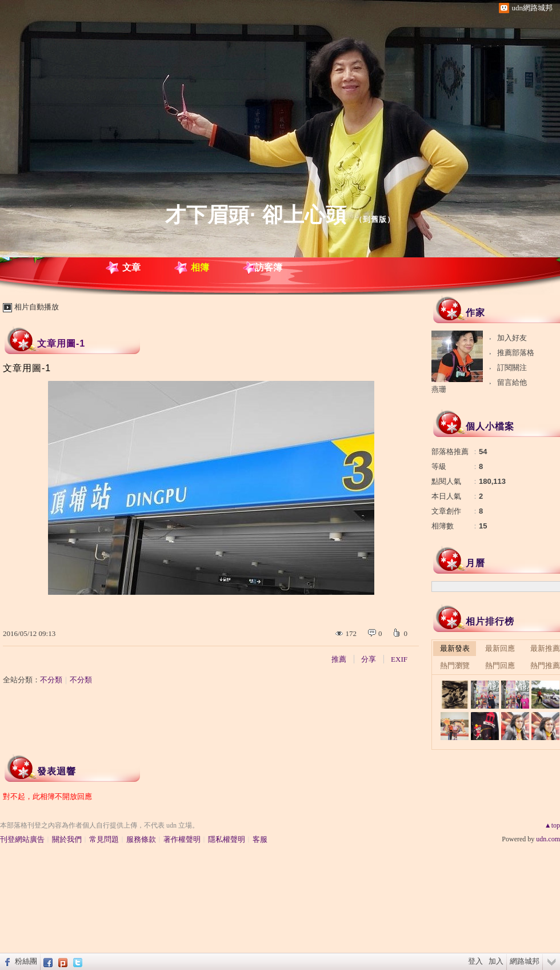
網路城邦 (525, 961)
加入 (496, 961)
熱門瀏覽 (455, 665)
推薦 (339, 659)
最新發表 (455, 648)
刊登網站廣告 (22, 839)
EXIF (399, 659)
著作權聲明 (182, 839)
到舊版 (375, 219)
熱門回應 (500, 665)
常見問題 (104, 839)
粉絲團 (26, 961)
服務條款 (141, 839)
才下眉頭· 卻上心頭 (256, 215)
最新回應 (500, 648)
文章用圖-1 (61, 343)
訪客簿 (269, 267)
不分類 (51, 680)
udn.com (548, 839)
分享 (369, 659)
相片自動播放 (37, 307)
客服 (260, 839)
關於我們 (67, 839)
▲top (552, 825)
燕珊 (444, 389)
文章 (131, 267)
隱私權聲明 (227, 839)
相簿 (200, 267)
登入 (475, 961)
